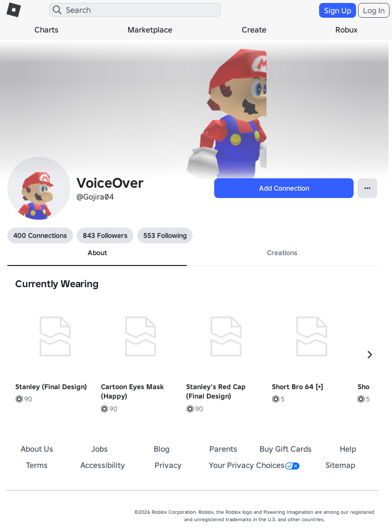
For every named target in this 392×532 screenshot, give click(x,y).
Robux (346, 30)
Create (254, 30)
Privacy (168, 465)
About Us (37, 449)
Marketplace (150, 30)
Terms (37, 465)
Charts (47, 30)
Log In (374, 10)
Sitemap (340, 465)
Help (348, 449)
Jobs (99, 449)
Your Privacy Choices (254, 465)
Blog (162, 449)
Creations (282, 253)
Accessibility (103, 465)
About (97, 253)
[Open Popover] (367, 188)
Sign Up (338, 10)
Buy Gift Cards (286, 449)
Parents (223, 449)
